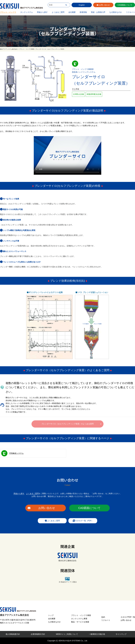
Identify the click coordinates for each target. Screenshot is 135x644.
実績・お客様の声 (98, 12)
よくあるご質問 (58, 12)
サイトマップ (121, 634)
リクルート (130, 12)
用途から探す (42, 12)
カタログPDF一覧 (128, 617)
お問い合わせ (104, 5)
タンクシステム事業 (79, 619)
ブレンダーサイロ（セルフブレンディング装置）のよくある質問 (67, 424)
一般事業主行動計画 (97, 634)
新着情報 (83, 12)
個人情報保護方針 (13, 634)
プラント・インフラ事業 (81, 615)
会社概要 (72, 12)
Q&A (103, 617)
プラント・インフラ (8, 12)
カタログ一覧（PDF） (83, 521)
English (82, 5)
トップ (51, 615)
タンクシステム (27, 12)
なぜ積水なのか (116, 12)
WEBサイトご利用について (67, 634)
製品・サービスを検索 (80, 622)
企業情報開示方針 (38, 634)
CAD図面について (125, 5)
